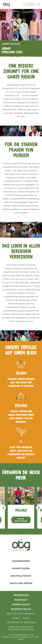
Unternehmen (21, 561)
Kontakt (21, 600)
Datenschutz (21, 609)
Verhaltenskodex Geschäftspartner (21, 628)
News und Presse (21, 583)
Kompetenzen (21, 568)
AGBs (16, 618)
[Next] (38, 508)
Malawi (21, 510)
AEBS (26, 618)
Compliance (21, 604)
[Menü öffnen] (39, 4)
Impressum (21, 595)
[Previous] (4, 508)
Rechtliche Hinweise (21, 614)
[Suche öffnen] (29, 4)
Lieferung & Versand (21, 622)
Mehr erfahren (21, 520)
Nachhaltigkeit (21, 576)
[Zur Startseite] (6, 4)
